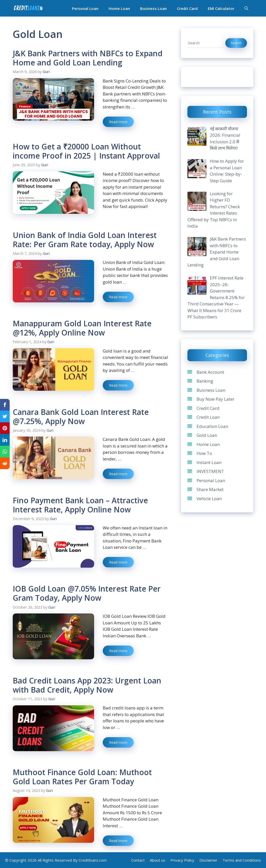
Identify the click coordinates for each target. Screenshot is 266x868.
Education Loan (212, 426)
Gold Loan (207, 435)
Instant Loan (209, 462)
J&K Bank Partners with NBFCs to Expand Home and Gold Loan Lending (88, 58)
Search (236, 43)
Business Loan (153, 8)
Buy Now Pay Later (216, 399)
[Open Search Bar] (246, 8)
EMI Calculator (221, 8)
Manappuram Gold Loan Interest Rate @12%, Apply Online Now (82, 328)
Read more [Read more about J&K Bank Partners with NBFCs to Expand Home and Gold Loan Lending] (118, 122)
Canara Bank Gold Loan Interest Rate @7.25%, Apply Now (81, 417)
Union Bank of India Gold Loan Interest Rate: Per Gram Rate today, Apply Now (85, 240)
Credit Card (187, 8)
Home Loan (119, 8)
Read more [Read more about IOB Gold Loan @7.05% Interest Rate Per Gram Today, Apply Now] (118, 651)
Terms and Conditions (242, 860)
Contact (138, 860)
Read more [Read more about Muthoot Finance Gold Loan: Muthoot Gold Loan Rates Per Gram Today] (118, 841)
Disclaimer (208, 860)
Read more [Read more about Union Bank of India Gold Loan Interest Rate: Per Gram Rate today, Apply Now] (118, 297)
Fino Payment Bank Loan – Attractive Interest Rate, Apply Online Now (80, 505)
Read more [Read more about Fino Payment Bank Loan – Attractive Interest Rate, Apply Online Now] (118, 562)
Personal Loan (85, 8)
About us (158, 860)
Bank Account (210, 372)
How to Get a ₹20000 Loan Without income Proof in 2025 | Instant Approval (86, 151)
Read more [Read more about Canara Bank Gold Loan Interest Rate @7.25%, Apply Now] (118, 474)
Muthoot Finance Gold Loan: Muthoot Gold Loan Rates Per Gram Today (82, 777)
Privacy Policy (182, 860)
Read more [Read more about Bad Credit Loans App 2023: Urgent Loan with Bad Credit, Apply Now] (118, 742)
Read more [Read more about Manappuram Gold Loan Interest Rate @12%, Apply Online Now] (118, 385)
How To (204, 453)
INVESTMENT (210, 471)
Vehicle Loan (209, 499)
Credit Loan (208, 417)
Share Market (210, 489)
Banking (205, 381)
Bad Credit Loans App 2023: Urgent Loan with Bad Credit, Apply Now (87, 685)
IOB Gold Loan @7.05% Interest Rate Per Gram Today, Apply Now (87, 593)
